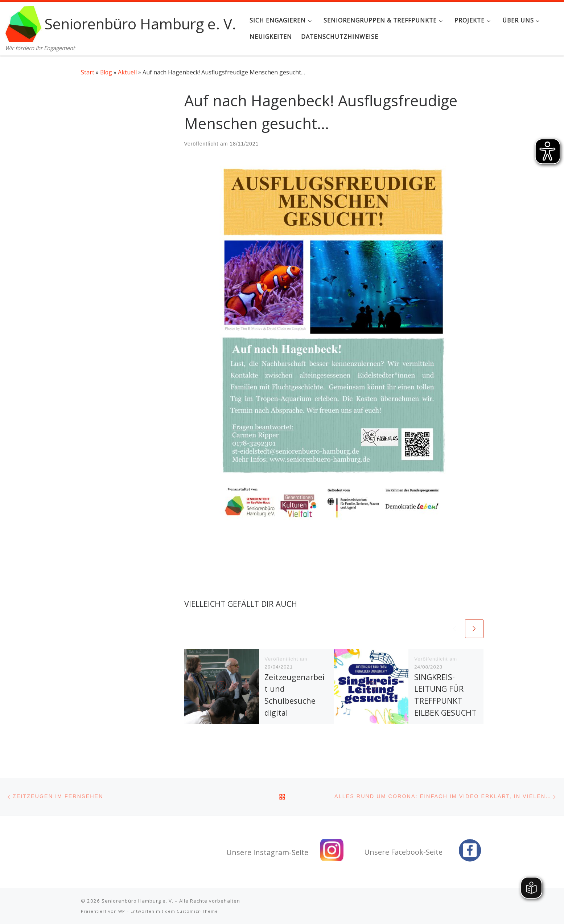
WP (122, 911)
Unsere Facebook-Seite (403, 852)
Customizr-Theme (197, 911)
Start (88, 72)
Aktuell (127, 72)
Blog (106, 72)
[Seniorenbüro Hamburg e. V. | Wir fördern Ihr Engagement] (24, 22)
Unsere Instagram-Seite (267, 852)
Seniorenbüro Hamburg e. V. (137, 901)
